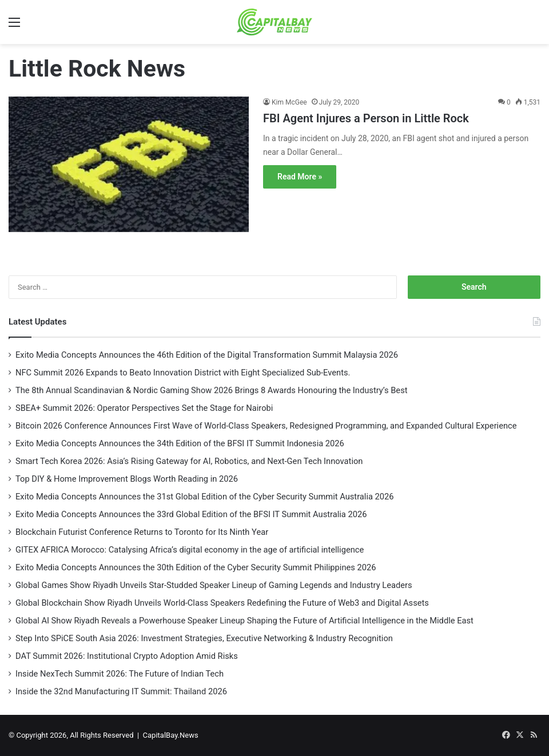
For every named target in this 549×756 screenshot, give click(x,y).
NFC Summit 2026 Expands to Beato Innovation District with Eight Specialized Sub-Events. (183, 373)
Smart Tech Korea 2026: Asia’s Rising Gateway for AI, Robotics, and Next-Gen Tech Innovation (190, 461)
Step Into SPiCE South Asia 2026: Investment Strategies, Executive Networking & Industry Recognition (204, 638)
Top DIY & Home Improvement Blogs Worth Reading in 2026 (127, 479)
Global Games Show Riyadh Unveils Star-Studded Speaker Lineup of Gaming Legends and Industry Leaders (214, 585)
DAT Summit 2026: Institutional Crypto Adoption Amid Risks (127, 656)
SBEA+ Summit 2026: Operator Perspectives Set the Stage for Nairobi (144, 408)
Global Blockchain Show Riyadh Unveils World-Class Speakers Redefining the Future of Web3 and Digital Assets (222, 603)
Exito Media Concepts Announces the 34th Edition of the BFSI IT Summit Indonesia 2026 (180, 443)
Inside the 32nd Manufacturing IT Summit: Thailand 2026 (121, 691)
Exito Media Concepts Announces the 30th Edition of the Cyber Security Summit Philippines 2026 (197, 567)
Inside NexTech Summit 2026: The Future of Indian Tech (120, 674)
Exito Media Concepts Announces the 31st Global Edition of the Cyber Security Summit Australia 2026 (205, 497)
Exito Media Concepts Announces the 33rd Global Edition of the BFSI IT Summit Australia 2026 (191, 514)
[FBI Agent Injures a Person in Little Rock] (129, 172)
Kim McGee (289, 102)
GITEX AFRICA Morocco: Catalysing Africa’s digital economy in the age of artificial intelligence (190, 550)
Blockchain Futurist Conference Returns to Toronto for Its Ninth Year (143, 532)
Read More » (300, 177)
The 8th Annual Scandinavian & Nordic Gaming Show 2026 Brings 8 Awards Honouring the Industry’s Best (212, 390)
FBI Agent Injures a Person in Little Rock (366, 118)
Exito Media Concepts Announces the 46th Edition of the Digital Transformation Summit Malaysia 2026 (207, 355)
